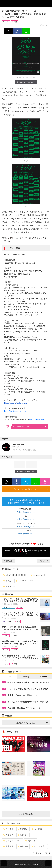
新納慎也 (8, 835)
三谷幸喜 (8, 829)
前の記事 (8, 561)
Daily (9, 677)
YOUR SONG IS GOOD (15, 575)
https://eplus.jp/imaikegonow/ (16, 403)
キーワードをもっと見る (40, 853)
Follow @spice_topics (26, 512)
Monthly (43, 677)
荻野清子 (23, 835)
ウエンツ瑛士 (39, 846)
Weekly (26, 677)
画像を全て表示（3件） (26, 82)
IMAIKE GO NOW (25, 581)
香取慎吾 (23, 846)
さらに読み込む (34, 814)
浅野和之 (23, 829)
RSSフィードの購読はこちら (31, 489)
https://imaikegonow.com (15, 411)
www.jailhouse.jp (37, 419)
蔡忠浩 (7, 581)
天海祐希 (30, 841)
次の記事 (44, 561)
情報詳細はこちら (30, 426)
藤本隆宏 (8, 846)
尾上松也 (37, 829)
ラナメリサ (9, 587)
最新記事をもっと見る (32, 723)
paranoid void (38, 575)
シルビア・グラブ (12, 841)
